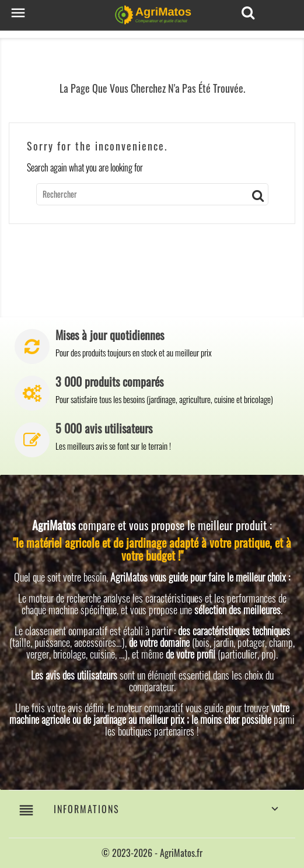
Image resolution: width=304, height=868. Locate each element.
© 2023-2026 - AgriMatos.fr (152, 853)
